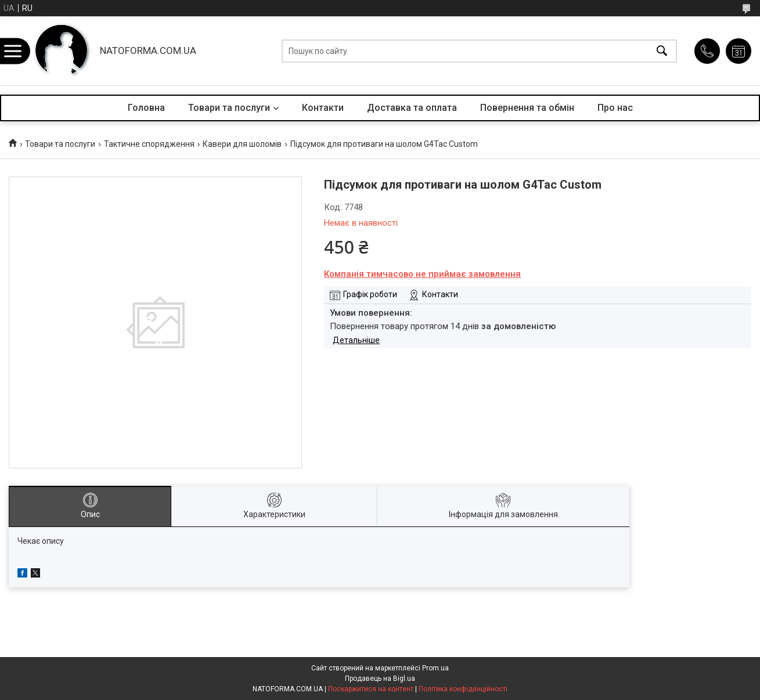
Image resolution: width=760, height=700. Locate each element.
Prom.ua (435, 668)
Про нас (615, 108)
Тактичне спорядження (149, 144)
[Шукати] (662, 51)
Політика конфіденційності (463, 689)
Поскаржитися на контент (371, 689)
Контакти (323, 108)
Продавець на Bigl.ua (380, 679)
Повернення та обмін (527, 108)
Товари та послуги (229, 108)
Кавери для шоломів (242, 144)
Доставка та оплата (412, 108)
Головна (146, 108)
